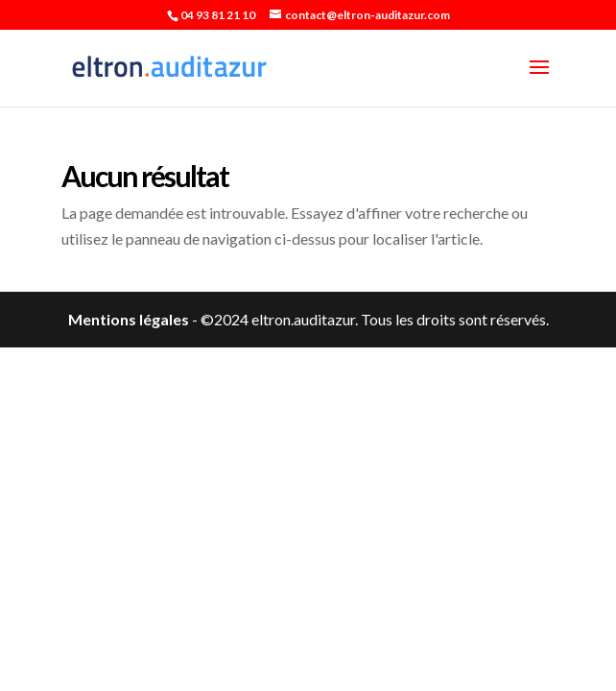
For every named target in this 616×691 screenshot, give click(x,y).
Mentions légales (129, 319)
